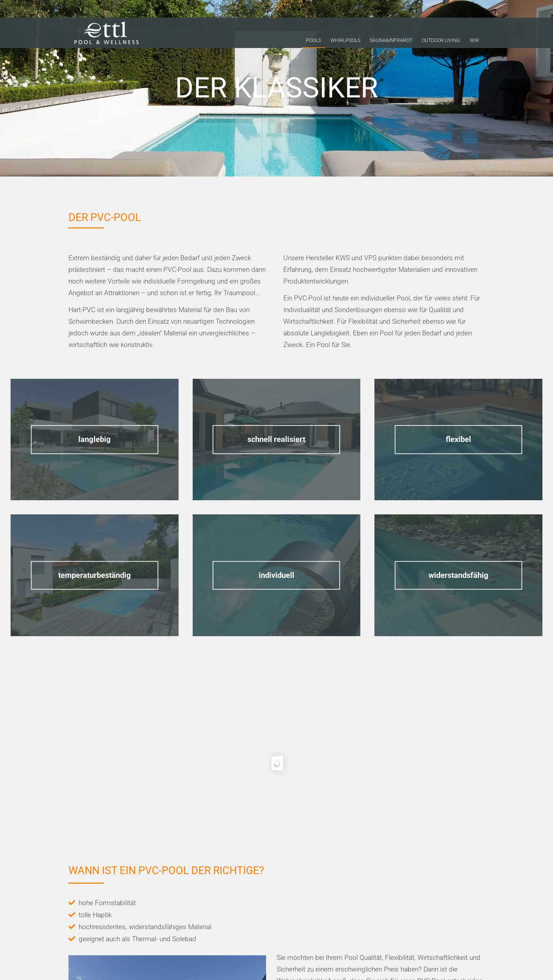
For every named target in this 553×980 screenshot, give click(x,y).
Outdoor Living (441, 42)
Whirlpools (345, 42)
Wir (474, 42)
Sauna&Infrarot (391, 42)
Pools (313, 42)
